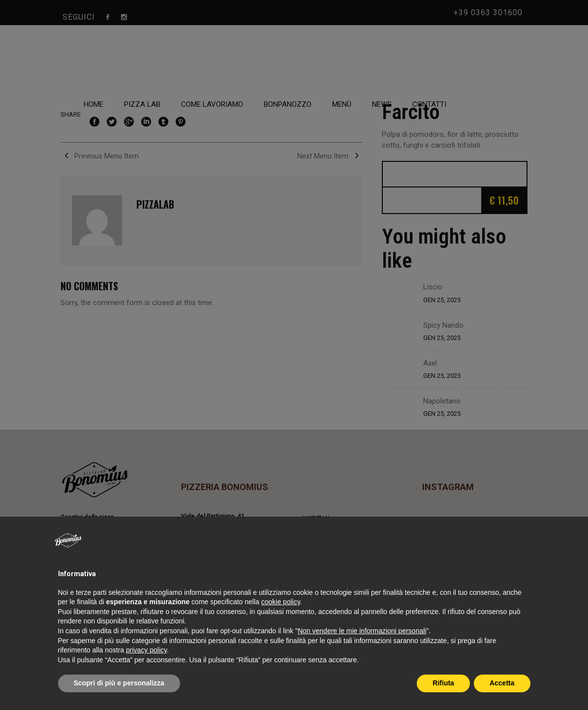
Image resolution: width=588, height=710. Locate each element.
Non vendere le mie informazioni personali (362, 631)
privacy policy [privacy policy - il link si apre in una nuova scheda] (146, 650)
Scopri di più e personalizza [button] (119, 683)
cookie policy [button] (281, 602)
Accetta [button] (502, 683)
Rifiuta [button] (443, 683)
